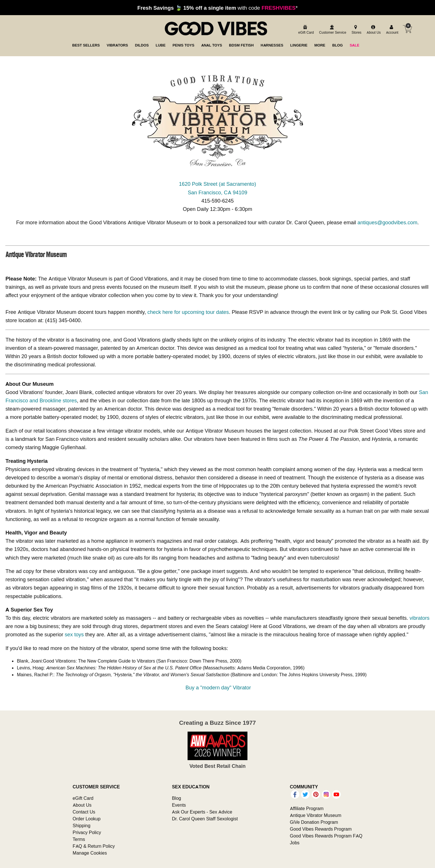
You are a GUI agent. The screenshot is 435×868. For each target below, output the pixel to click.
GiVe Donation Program (314, 822)
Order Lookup (87, 819)
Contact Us (84, 812)
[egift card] (305, 30)
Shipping (82, 825)
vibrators (420, 618)
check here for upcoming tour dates (188, 312)
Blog (176, 798)
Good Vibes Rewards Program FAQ (326, 836)
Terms (79, 839)
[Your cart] (407, 29)
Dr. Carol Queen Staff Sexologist (205, 819)
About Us (82, 805)
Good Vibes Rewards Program (321, 829)
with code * (218, 8)
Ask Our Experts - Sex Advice (202, 812)
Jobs (295, 843)
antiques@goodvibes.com (387, 222)
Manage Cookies (90, 853)
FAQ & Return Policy (94, 846)
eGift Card (83, 798)
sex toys (74, 634)
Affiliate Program (307, 808)
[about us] (373, 30)
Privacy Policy (87, 832)
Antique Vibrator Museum (316, 815)
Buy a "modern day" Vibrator (218, 688)
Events (179, 805)
